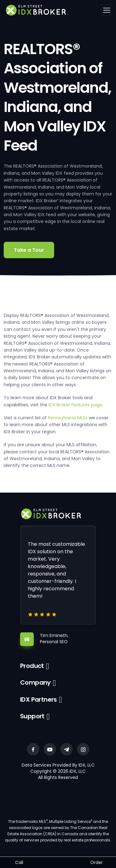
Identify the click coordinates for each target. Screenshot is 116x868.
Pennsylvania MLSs (68, 418)
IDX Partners (39, 699)
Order (97, 862)
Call (19, 862)
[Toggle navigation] (106, 10)
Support (32, 716)
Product (32, 666)
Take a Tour (29, 250)
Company (35, 682)
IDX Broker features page (75, 405)
